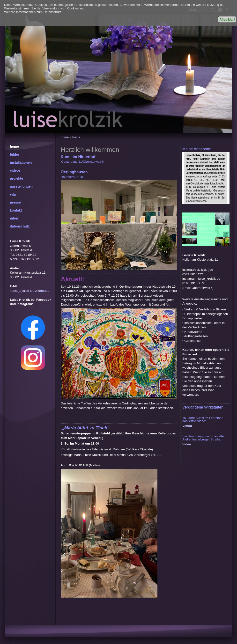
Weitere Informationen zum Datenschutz (33, 12)
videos (15, 170)
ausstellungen (21, 186)
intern (15, 218)
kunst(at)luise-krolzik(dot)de (30, 291)
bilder (15, 154)
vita (13, 194)
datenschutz (20, 226)
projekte (16, 178)
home (65, 137)
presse (15, 202)
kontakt (16, 210)
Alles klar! (227, 19)
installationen (21, 162)
